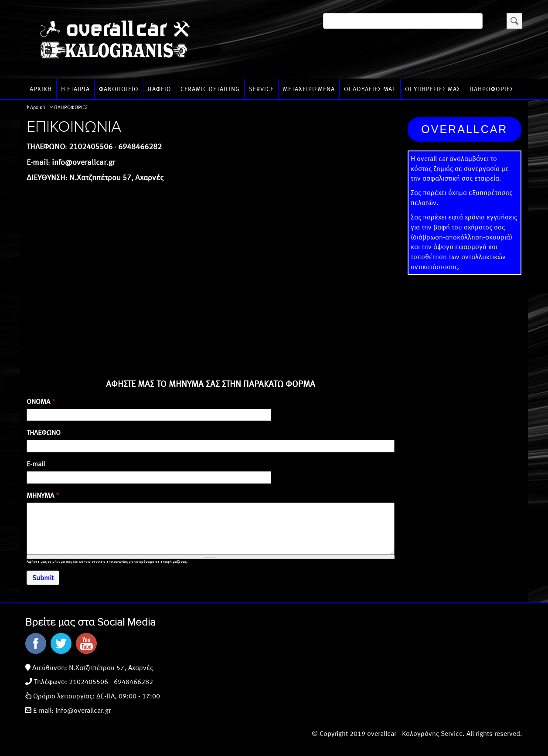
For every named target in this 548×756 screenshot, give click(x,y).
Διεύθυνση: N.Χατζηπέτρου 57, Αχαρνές (92, 667)
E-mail (36, 464)
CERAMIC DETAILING (210, 89)
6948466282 (133, 681)
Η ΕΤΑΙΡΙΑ (75, 89)
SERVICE (261, 89)
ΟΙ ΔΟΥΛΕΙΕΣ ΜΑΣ (370, 89)
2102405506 (88, 681)
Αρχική (38, 107)
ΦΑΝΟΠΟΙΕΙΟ (119, 89)
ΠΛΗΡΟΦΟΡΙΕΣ (492, 89)
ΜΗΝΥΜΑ (43, 495)
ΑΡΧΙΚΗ (41, 89)
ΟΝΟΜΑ (41, 401)
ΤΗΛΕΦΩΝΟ (44, 432)
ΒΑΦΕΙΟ (160, 89)
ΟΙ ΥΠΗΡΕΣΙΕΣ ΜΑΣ (433, 89)
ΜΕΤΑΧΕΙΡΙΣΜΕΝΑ (309, 89)
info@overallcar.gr (83, 710)
